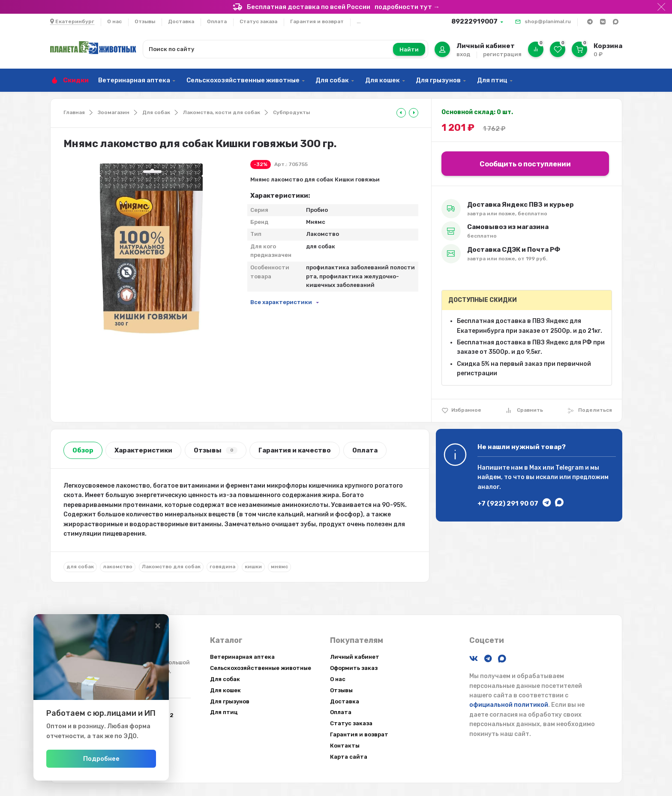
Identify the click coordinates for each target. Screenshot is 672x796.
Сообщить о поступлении (525, 164)
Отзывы (145, 21)
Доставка (181, 21)
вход (463, 54)
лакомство (118, 567)
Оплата (217, 21)
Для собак (332, 80)
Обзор (83, 450)
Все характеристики (281, 302)
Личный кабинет (355, 657)
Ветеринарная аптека (134, 80)
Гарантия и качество (295, 450)
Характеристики (143, 450)
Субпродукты (291, 112)
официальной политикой (509, 705)
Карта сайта (349, 757)
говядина (222, 567)
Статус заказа (258, 21)
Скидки (76, 80)
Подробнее (119, 759)
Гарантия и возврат (317, 21)
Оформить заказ (354, 668)
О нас (114, 21)
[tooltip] (401, 113)
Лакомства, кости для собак (222, 112)
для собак (80, 567)
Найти (409, 50)
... (358, 21)
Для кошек (382, 80)
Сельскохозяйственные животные (243, 80)
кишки (253, 567)
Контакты (345, 746)
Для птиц (492, 80)
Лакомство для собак (171, 567)
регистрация (502, 54)
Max (535, 468)
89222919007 (474, 21)
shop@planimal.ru (548, 21)
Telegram (570, 468)
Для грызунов (438, 80)
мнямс (279, 567)
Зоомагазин (114, 112)
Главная (74, 112)
